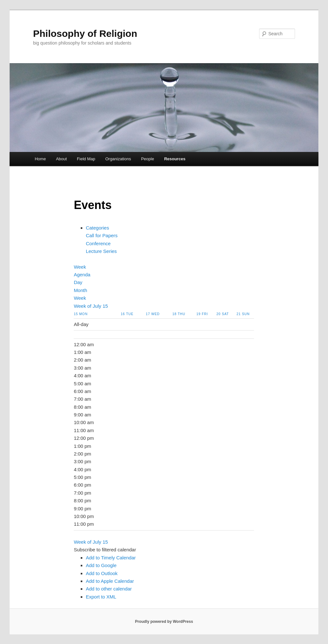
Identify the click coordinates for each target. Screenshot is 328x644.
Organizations (118, 159)
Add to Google (101, 565)
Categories (98, 228)
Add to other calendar (109, 589)
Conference (98, 243)
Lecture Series (101, 251)
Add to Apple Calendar (110, 581)
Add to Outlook (102, 573)
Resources (175, 159)
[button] (105, 550)
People (147, 159)
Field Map (86, 159)
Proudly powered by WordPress (164, 622)
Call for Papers (102, 235)
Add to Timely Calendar (111, 558)
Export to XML (101, 597)
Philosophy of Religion (85, 33)
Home (40, 159)
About (61, 159)
